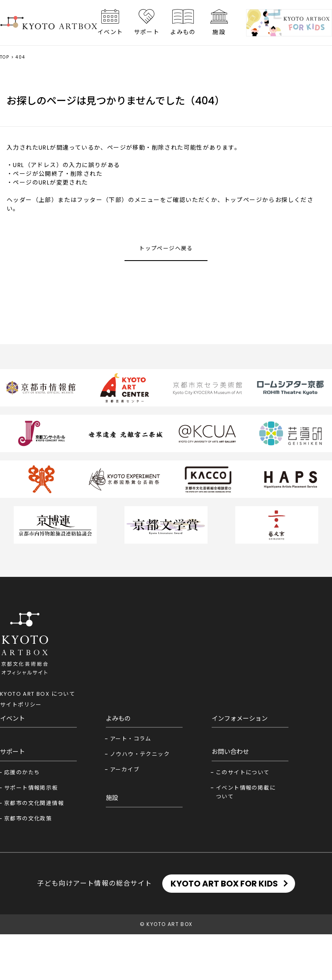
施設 (219, 32)
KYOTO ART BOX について (38, 694)
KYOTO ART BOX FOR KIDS (224, 884)
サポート (147, 32)
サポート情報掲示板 (31, 788)
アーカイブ (125, 769)
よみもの (183, 32)
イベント (110, 32)
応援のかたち (22, 772)
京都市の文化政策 (28, 819)
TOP (5, 57)
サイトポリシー (21, 705)
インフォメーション (240, 718)
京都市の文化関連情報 (34, 803)
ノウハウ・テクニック (140, 754)
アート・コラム (131, 739)
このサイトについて (243, 772)
